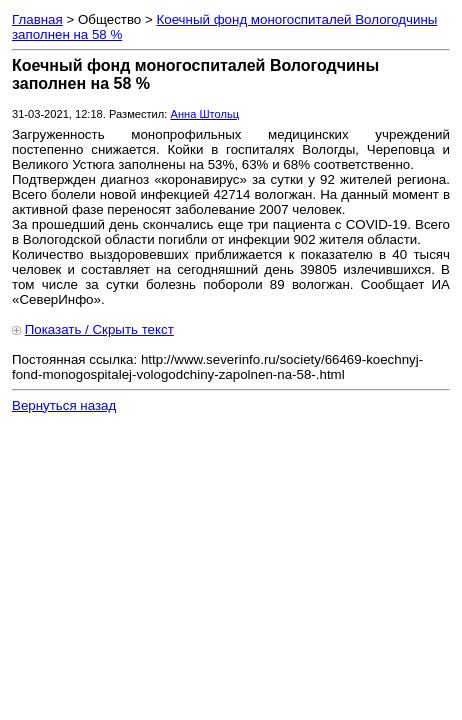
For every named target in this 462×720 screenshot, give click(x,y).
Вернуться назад (64, 405)
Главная (37, 19)
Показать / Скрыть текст (99, 329)
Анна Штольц (204, 114)
